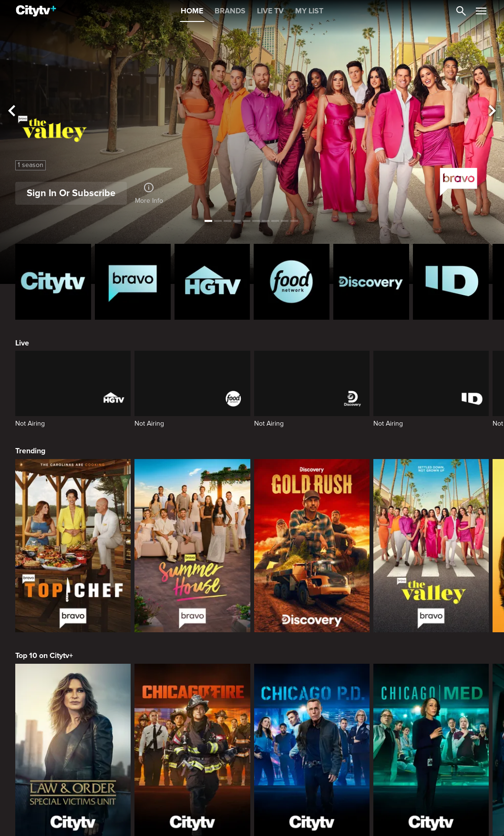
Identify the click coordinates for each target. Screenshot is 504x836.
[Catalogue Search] (461, 11)
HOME (192, 11)
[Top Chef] (73, 546)
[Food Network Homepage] (292, 282)
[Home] (36, 11)
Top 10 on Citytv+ (44, 656)
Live (22, 343)
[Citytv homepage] (53, 282)
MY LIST (309, 11)
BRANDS (230, 11)
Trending (30, 451)
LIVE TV (270, 11)
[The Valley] (431, 546)
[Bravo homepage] (133, 282)
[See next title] (492, 111)
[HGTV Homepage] (212, 282)
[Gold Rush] (312, 546)
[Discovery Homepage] (371, 282)
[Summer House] (192, 546)
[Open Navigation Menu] (481, 11)
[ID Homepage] (451, 282)
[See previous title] (12, 111)
